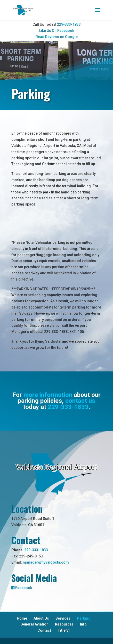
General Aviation (34, 624)
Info (83, 624)
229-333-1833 (69, 24)
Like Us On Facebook (57, 31)
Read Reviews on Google (57, 37)
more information (48, 395)
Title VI (64, 630)
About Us (41, 618)
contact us (80, 401)
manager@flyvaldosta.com (46, 562)
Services (63, 618)
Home (22, 618)
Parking (84, 618)
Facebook (22, 588)
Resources (64, 624)
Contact (44, 630)
